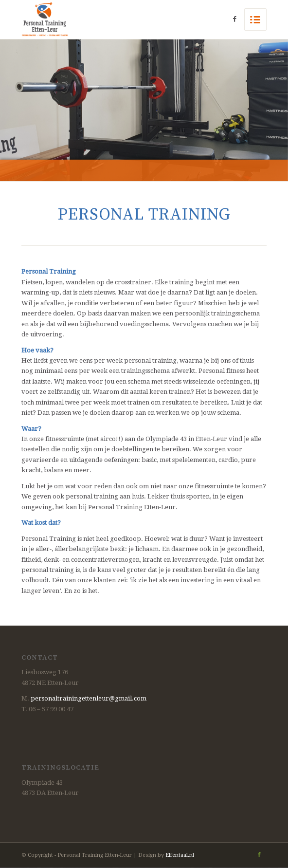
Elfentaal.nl (180, 855)
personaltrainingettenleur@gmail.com (89, 698)
